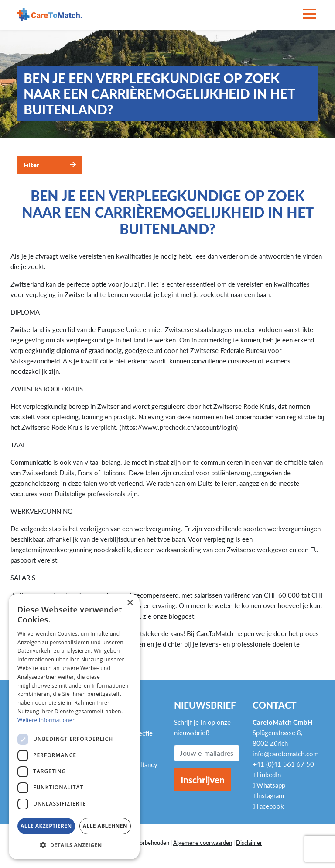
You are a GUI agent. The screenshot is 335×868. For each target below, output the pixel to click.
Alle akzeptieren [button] (46, 826)
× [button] (130, 603)
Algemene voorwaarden (203, 843)
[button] (74, 845)
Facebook (268, 806)
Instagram (268, 795)
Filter (31, 165)
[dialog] (74, 726)
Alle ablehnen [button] (105, 826)
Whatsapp (269, 785)
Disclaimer (249, 843)
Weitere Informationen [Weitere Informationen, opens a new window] (47, 720)
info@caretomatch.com (285, 754)
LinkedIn (267, 775)
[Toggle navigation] (310, 15)
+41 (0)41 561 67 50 (283, 764)
